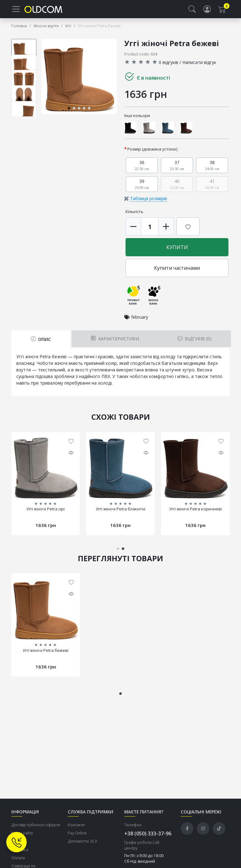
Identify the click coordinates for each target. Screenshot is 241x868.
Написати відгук (199, 67)
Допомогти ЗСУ (83, 846)
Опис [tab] (41, 344)
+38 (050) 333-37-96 (148, 838)
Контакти (76, 829)
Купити (177, 252)
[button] (192, 11)
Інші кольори (137, 120)
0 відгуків (169, 67)
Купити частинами (177, 273)
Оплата (18, 862)
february (140, 321)
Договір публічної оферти (36, 829)
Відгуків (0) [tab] (195, 343)
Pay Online (77, 837)
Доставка (20, 854)
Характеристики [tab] (115, 343)
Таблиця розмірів (148, 203)
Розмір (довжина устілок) (153, 154)
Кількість (134, 216)
